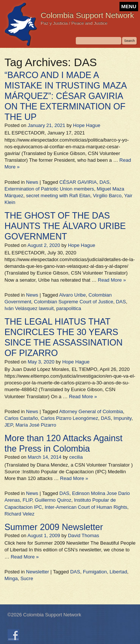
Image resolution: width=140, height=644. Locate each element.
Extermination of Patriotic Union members (49, 189)
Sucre (27, 578)
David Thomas (84, 535)
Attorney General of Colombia (91, 411)
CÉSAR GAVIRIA (78, 182)
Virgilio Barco (107, 196)
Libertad (118, 572)
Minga (11, 578)
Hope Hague (87, 125)
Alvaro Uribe (72, 295)
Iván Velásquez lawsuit (29, 308)
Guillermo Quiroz (53, 500)
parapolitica (69, 308)
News (32, 182)
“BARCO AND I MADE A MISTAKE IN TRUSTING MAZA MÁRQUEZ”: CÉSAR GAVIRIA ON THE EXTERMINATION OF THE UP (66, 96)
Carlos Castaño (21, 418)
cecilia (76, 457)
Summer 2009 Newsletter (54, 527)
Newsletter (38, 572)
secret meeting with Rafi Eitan (58, 196)
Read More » (112, 280)
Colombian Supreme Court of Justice (74, 302)
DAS (104, 182)
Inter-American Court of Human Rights (86, 507)
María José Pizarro (36, 425)
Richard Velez (19, 514)
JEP (9, 425)
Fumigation (95, 572)
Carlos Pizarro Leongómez (69, 418)
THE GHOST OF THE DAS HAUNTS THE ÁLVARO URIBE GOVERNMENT (65, 226)
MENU (129, 7)
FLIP (27, 500)
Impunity (122, 418)
